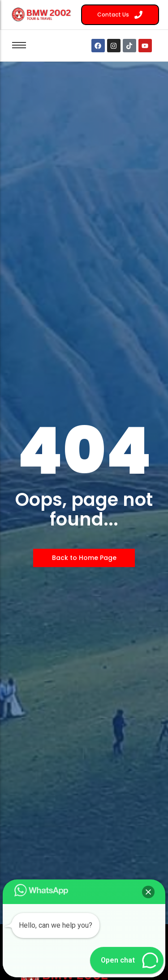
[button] (148, 892)
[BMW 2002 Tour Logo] (43, 14)
